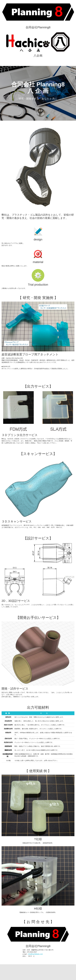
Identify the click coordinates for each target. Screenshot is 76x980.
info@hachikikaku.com (35, 954)
